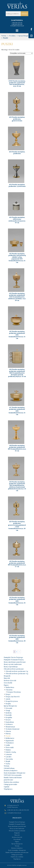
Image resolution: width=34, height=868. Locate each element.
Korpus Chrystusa (14, 692)
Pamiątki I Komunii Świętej (14, 660)
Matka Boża (10, 687)
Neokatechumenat (13, 729)
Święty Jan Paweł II (13, 697)
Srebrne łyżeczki (10, 681)
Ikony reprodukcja (11, 667)
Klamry (8, 750)
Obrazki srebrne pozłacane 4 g (17, 674)
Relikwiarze (10, 738)
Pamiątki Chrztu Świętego (13, 657)
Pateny (8, 734)
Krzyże (8, 720)
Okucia (8, 731)
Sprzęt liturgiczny (10, 706)
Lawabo (8, 757)
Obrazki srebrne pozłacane (14, 669)
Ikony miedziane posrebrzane (15, 662)
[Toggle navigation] (17, 31)
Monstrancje (10, 727)
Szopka (8, 704)
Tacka (8, 764)
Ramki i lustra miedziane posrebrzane (17, 852)
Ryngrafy (7, 676)
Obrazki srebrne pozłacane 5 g (17, 671)
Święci (8, 694)
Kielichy (9, 713)
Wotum (6, 766)
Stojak (8, 761)
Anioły (8, 699)
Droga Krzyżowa (12, 701)
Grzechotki (8, 683)
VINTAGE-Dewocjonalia (13, 775)
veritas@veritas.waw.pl (17, 26)
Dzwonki (9, 708)
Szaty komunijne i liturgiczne (15, 773)
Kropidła (9, 717)
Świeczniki (10, 747)
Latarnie (9, 754)
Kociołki (9, 715)
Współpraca (8, 789)
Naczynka (9, 759)
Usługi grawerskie (11, 784)
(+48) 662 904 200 (17, 24)
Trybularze (10, 743)
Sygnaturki (10, 741)
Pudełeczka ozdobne (11, 782)
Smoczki (7, 678)
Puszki (8, 736)
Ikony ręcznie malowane (13, 664)
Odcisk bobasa (9, 768)
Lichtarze (9, 724)
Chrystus (9, 690)
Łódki (8, 745)
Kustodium (10, 722)
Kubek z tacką (11, 752)
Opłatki (7, 787)
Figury (6, 685)
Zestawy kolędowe (11, 771)
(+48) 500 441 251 (17, 23)
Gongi (8, 710)
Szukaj (25, 14)
